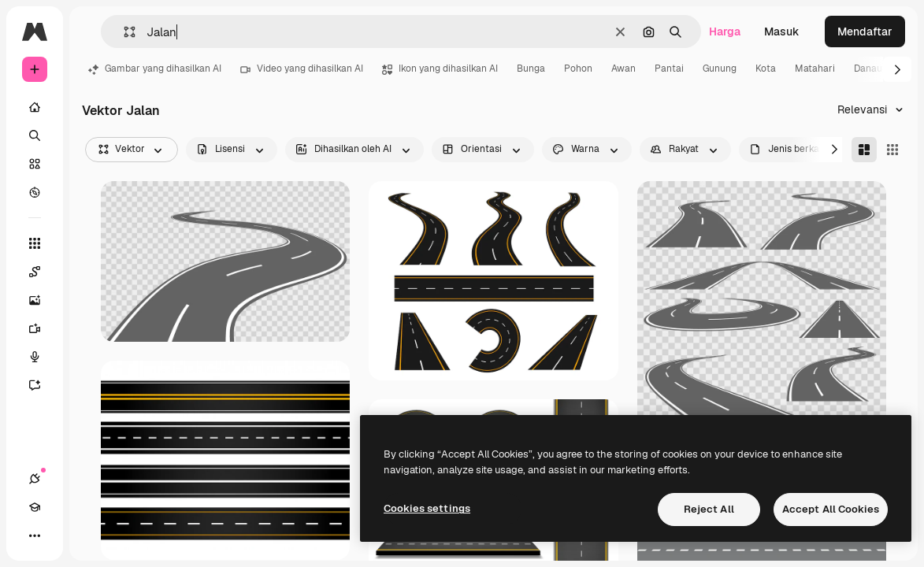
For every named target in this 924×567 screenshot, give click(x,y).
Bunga (531, 69)
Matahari (815, 69)
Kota (766, 69)
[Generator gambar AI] (43, 300)
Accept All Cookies (831, 509)
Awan (623, 69)
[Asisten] (43, 385)
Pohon (578, 69)
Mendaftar (865, 31)
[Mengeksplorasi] (35, 192)
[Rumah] (35, 107)
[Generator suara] (43, 357)
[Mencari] (35, 135)
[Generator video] (43, 328)
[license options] (232, 150)
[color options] (587, 150)
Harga (725, 31)
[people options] (685, 150)
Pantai (669, 69)
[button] (123, 32)
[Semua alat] (35, 243)
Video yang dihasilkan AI (302, 69)
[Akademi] (35, 507)
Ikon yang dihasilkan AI (440, 69)
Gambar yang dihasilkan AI (155, 69)
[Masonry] (864, 150)
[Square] (892, 150)
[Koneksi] (35, 479)
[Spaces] (43, 272)
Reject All (709, 509)
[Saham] (35, 164)
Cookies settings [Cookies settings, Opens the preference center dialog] (427, 508)
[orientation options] (483, 150)
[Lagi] (35, 535)
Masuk (782, 31)
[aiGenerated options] (354, 150)
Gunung (720, 69)
